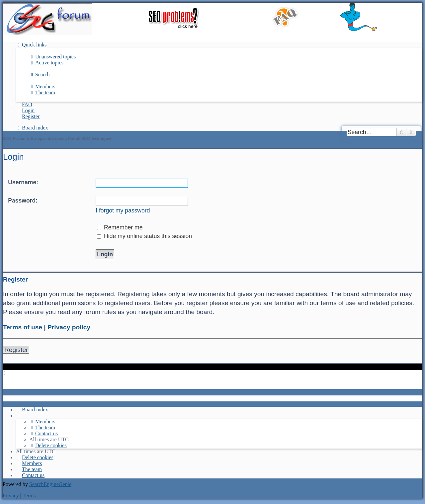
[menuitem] (52, 57)
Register (16, 350)
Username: (23, 182)
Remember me (120, 227)
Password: (23, 201)
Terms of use (23, 327)
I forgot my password (123, 210)
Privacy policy (69, 327)
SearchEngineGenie (50, 484)
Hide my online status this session (144, 236)
